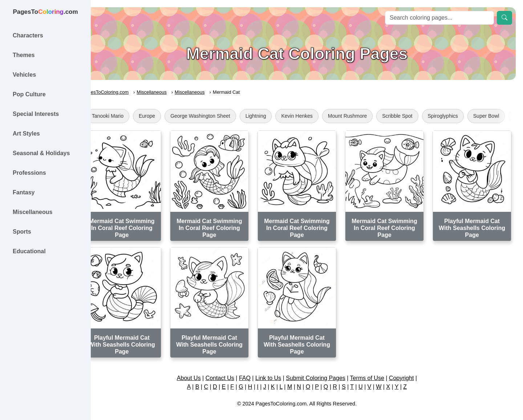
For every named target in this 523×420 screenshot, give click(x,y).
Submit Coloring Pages (326, 370)
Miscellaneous (172, 92)
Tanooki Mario (128, 116)
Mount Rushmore (367, 116)
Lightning (276, 116)
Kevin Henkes (317, 116)
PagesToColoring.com (125, 92)
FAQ (255, 370)
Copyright (411, 370)
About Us (199, 370)
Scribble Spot (417, 116)
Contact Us (230, 370)
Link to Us (278, 370)
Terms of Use (377, 370)
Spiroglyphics (463, 116)
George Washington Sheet (220, 116)
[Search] (439, 18)
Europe (167, 116)
